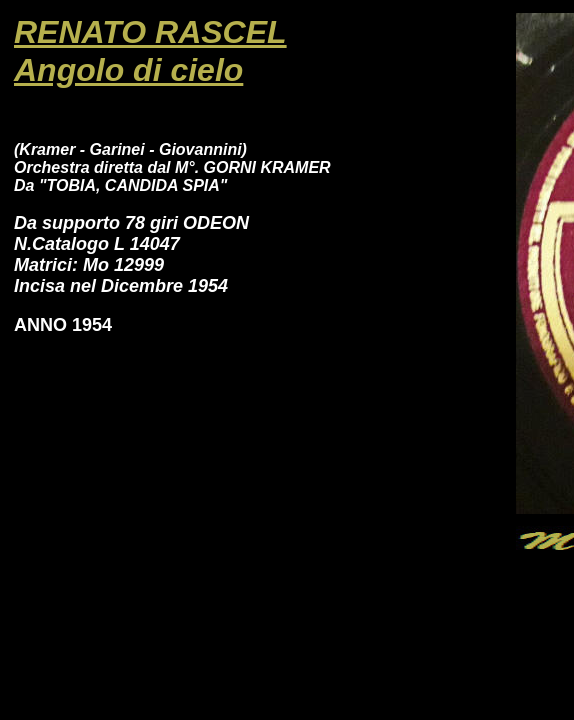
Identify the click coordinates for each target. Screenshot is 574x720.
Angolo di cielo (128, 70)
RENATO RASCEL (150, 32)
